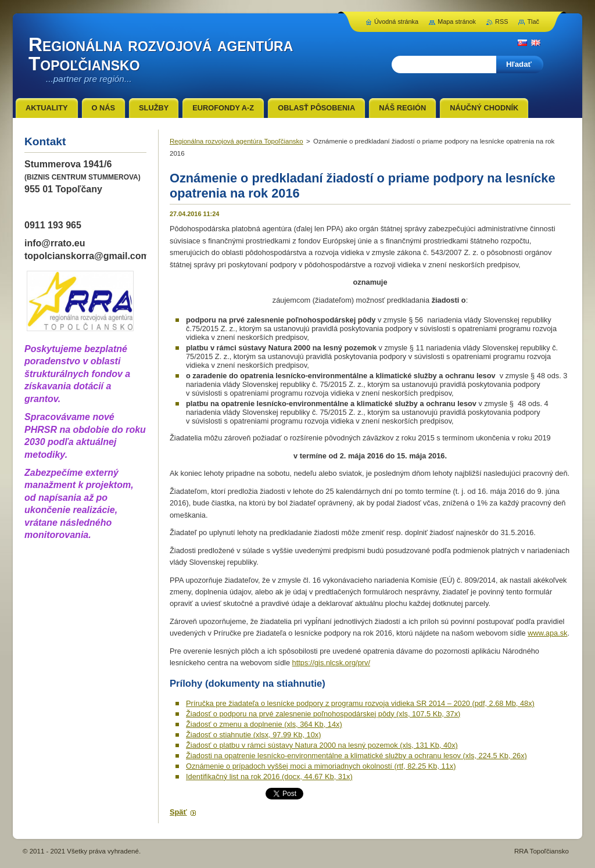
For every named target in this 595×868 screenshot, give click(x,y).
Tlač (533, 21)
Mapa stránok (457, 21)
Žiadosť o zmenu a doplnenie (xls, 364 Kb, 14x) (264, 724)
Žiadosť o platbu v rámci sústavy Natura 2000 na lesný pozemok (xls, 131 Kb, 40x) (322, 745)
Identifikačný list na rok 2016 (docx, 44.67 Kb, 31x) (269, 776)
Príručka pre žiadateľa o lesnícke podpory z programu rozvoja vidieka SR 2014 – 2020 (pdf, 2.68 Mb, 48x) (360, 703)
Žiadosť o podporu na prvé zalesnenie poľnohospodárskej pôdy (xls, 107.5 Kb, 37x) (323, 714)
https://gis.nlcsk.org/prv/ (331, 663)
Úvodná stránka (396, 21)
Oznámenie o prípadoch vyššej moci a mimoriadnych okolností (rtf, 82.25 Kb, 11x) (321, 766)
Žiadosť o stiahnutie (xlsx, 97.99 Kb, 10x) (253, 735)
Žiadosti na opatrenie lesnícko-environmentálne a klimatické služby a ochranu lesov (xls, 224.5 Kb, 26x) (356, 756)
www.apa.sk (547, 633)
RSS (501, 21)
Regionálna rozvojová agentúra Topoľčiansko (236, 141)
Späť (178, 812)
